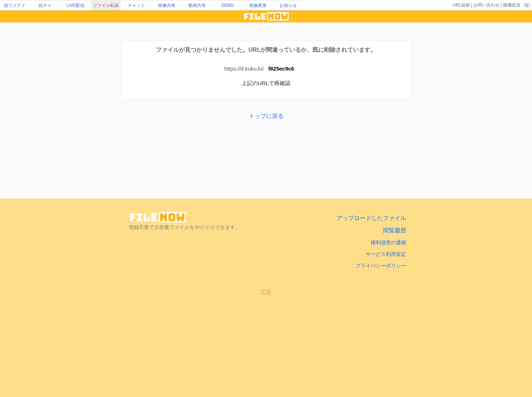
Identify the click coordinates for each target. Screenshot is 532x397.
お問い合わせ (486, 5)
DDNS (227, 5)
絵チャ (45, 5)
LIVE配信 (76, 5)
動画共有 (197, 5)
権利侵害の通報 (388, 242)
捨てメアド (15, 5)
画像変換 (258, 5)
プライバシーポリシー (381, 266)
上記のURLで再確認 (266, 83)
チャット (136, 5)
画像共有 (167, 5)
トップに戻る (266, 116)
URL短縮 (461, 5)
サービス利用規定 (386, 254)
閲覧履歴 (395, 230)
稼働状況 (512, 5)
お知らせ (288, 5)
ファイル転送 (106, 5)
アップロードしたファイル (371, 218)
